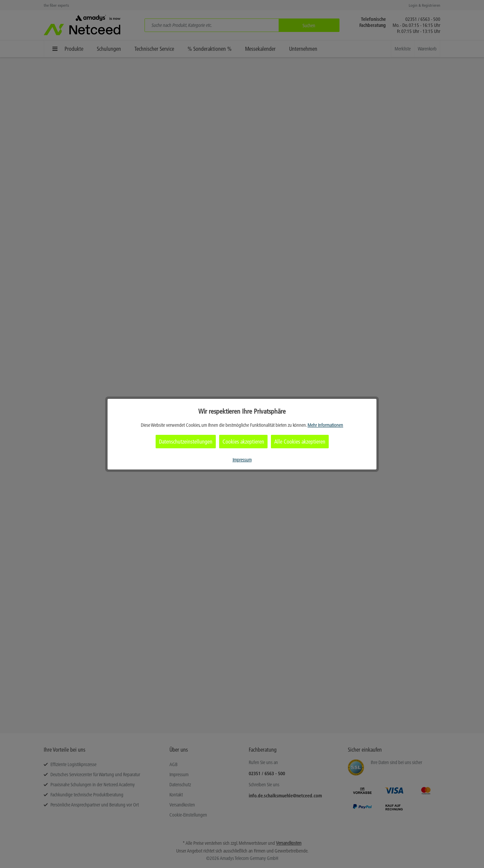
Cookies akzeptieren (243, 442)
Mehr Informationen (325, 425)
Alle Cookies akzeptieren (300, 442)
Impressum (242, 460)
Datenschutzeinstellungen (186, 442)
